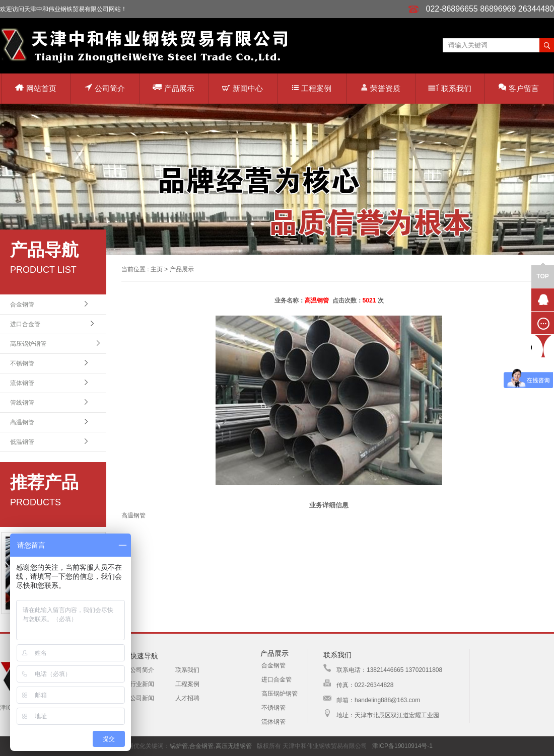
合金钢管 (22, 305)
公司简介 (105, 88)
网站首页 (36, 88)
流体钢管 (22, 383)
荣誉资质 (380, 88)
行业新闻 (142, 684)
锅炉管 (179, 746)
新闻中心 (243, 88)
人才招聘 (187, 698)
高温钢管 (22, 422)
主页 (157, 269)
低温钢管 (22, 442)
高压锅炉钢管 (28, 344)
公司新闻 (142, 698)
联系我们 (450, 88)
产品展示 (174, 88)
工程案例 (312, 88)
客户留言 (519, 88)
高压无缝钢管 (234, 746)
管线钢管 (22, 403)
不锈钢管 (22, 363)
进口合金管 (25, 324)
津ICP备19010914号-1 (402, 746)
